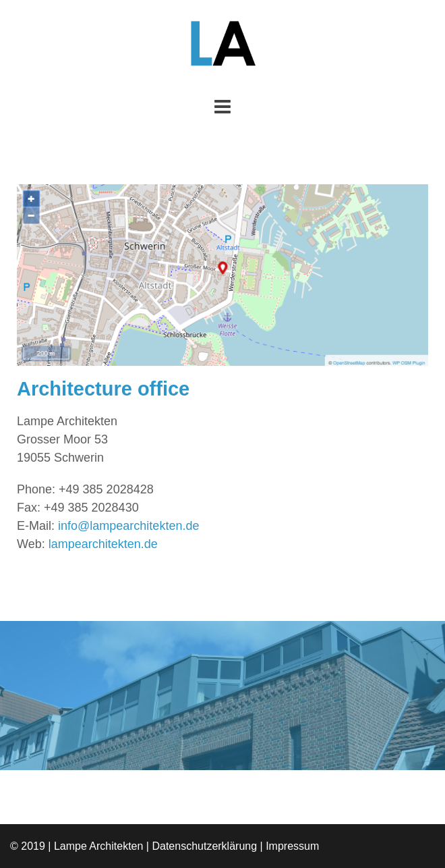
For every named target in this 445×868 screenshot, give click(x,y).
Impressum (292, 846)
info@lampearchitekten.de (128, 526)
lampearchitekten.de (103, 544)
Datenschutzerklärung (204, 846)
